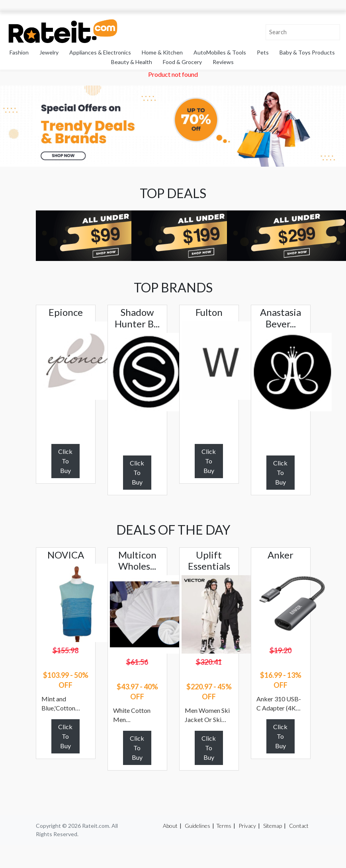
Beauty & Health (132, 62)
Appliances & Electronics (100, 52)
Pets (263, 52)
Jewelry (49, 52)
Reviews (223, 62)
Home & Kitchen (162, 52)
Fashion (19, 52)
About (170, 826)
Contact (299, 826)
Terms (224, 826)
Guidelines (197, 826)
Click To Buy (65, 461)
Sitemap (273, 826)
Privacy (247, 826)
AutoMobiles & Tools (220, 52)
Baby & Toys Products (307, 52)
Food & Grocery (182, 62)
